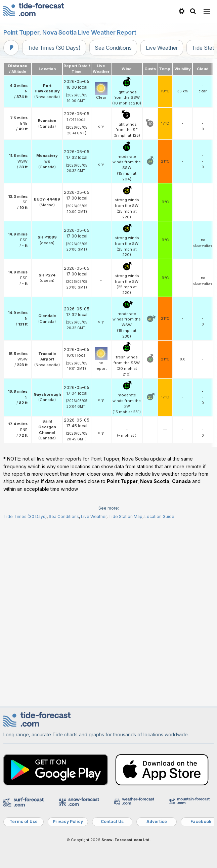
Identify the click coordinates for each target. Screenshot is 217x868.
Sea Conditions (113, 48)
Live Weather (162, 48)
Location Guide (159, 698)
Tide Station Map (125, 698)
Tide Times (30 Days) (54, 48)
